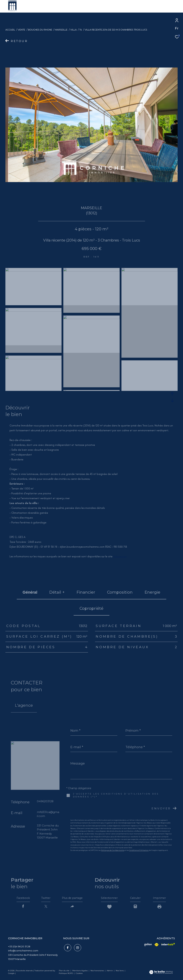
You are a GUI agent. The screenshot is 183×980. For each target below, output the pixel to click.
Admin (110, 972)
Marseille (61, 30)
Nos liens (120, 972)
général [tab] (30, 592)
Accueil (10, 30)
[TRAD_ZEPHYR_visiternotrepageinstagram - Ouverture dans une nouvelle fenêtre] (77, 948)
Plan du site (64, 972)
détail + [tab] (57, 592)
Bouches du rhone (40, 30)
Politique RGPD (66, 975)
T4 (81, 30)
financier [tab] (86, 592)
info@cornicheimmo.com (23, 952)
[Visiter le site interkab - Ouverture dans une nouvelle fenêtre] (168, 945)
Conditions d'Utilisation (139, 850)
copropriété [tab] (91, 608)
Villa (74, 30)
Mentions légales (80, 972)
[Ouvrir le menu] (177, 6)
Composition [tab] (120, 592)
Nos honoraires (97, 972)
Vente (22, 30)
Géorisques (120, 556)
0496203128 (45, 801)
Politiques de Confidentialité (113, 850)
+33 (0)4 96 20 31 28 (19, 948)
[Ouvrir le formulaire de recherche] (155, 6)
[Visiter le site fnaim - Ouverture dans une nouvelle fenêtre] (148, 946)
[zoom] (33, 270)
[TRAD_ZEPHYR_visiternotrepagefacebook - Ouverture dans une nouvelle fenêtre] (67, 948)
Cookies (79, 975)
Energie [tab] (152, 592)
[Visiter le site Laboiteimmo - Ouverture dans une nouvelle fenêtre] (161, 974)
